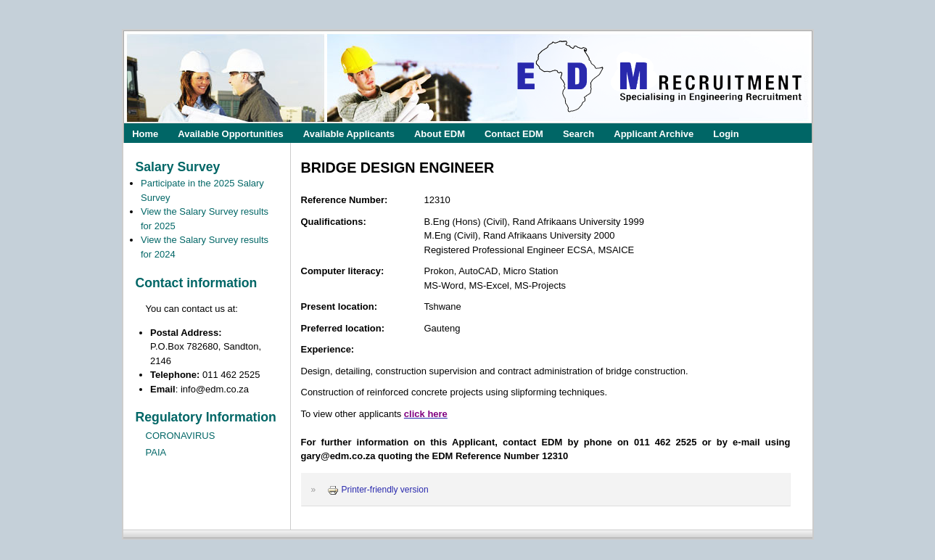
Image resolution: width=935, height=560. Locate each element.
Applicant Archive (654, 133)
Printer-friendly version (378, 490)
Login (726, 133)
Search (578, 133)
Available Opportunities (230, 133)
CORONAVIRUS (181, 436)
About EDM (440, 133)
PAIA (156, 452)
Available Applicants (349, 133)
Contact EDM (514, 133)
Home (145, 133)
